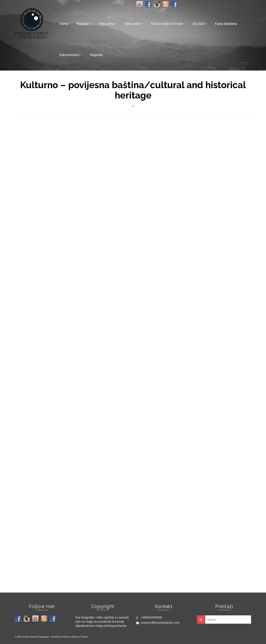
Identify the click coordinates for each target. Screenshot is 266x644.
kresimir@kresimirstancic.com (158, 623)
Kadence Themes (80, 637)
